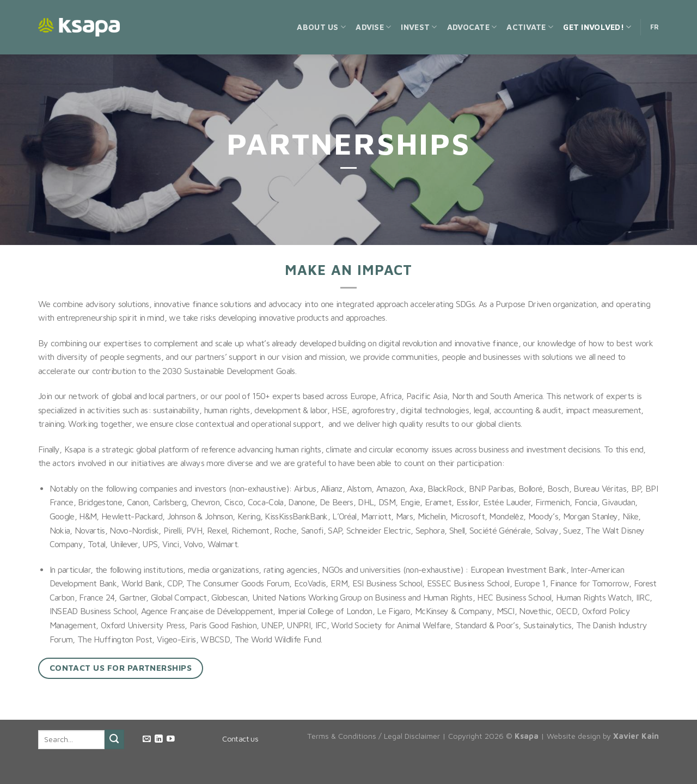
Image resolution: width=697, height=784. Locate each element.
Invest (419, 27)
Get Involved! (597, 27)
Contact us (240, 739)
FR (655, 27)
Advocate (472, 27)
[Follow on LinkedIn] (159, 739)
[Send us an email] (147, 739)
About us (321, 27)
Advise (373, 27)
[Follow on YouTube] (171, 739)
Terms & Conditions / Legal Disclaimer (374, 736)
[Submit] (114, 739)
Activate (530, 27)
